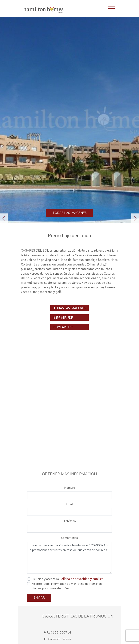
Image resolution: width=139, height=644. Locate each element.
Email (70, 504)
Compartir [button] (62, 327)
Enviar (39, 598)
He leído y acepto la (68, 579)
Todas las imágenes (70, 213)
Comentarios (69, 538)
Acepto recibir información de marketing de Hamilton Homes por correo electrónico (67, 586)
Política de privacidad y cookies (81, 579)
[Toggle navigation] (111, 9)
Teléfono (70, 521)
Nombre (70, 488)
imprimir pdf (63, 318)
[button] (4, 218)
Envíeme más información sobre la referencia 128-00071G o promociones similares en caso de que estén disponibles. (69, 558)
